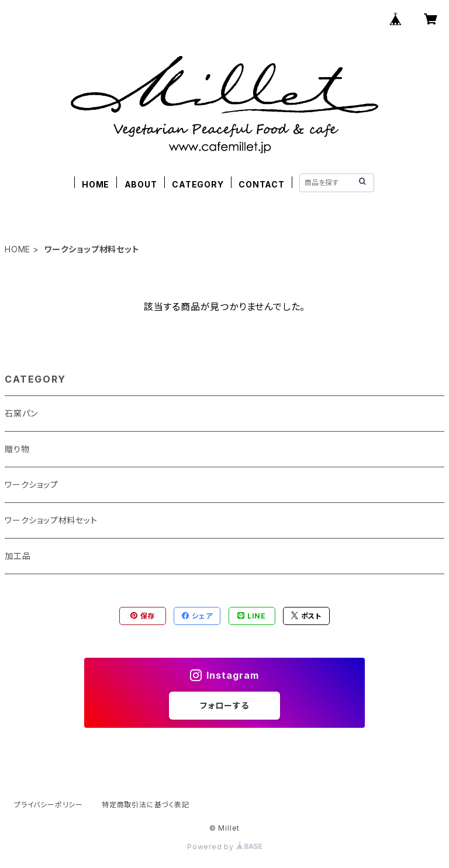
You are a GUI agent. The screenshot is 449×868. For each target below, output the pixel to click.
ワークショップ (32, 485)
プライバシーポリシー (49, 805)
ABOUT (141, 184)
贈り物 (17, 449)
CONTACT (262, 184)
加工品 (18, 556)
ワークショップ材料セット (51, 520)
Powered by (224, 847)
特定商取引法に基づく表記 (146, 805)
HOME (96, 184)
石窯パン (21, 413)
